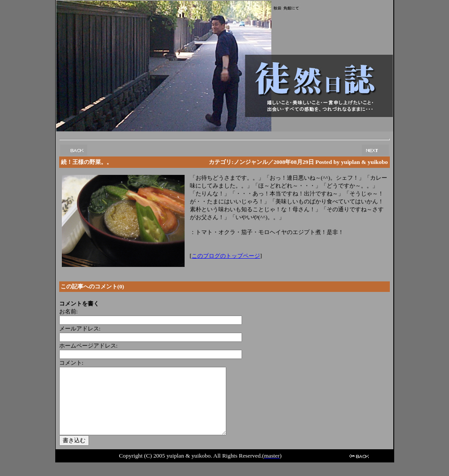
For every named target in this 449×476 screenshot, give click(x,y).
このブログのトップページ (226, 256)
